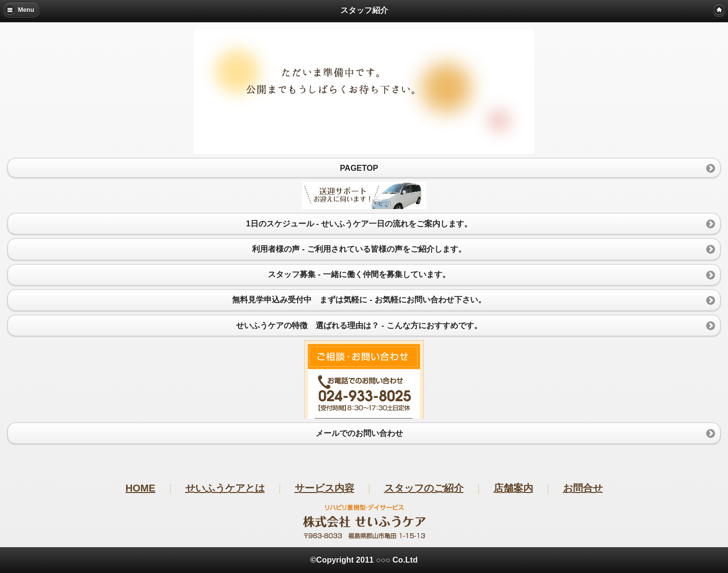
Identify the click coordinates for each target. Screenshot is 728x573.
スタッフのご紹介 (424, 488)
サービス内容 (324, 488)
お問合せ (583, 488)
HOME (141, 488)
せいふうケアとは (225, 488)
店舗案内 (513, 488)
